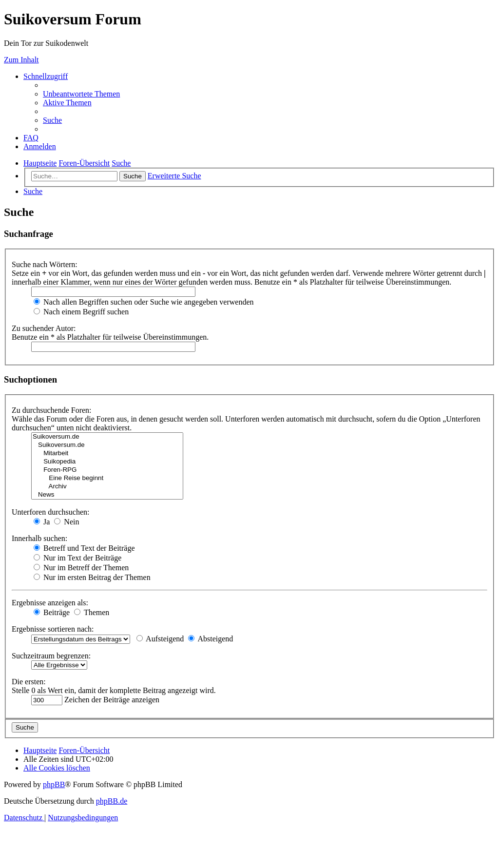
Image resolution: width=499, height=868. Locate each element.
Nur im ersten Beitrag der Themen (92, 577)
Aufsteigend (160, 639)
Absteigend (211, 639)
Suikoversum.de (107, 437)
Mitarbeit (107, 453)
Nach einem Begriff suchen (81, 312)
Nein (67, 522)
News (107, 495)
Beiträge (52, 612)
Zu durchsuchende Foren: (52, 410)
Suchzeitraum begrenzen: (51, 656)
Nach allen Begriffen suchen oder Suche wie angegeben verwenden (144, 302)
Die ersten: (29, 682)
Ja (42, 522)
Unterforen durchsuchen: (51, 512)
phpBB (54, 784)
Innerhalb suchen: (39, 538)
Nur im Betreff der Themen (81, 568)
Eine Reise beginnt (107, 478)
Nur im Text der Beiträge (77, 558)
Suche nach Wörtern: (45, 264)
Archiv (107, 487)
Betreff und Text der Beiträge (84, 548)
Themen (92, 612)
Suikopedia (107, 462)
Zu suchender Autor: (44, 328)
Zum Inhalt (21, 60)
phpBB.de (112, 801)
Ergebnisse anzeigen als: (50, 603)
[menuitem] (81, 94)
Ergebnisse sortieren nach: (53, 629)
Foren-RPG (107, 470)
